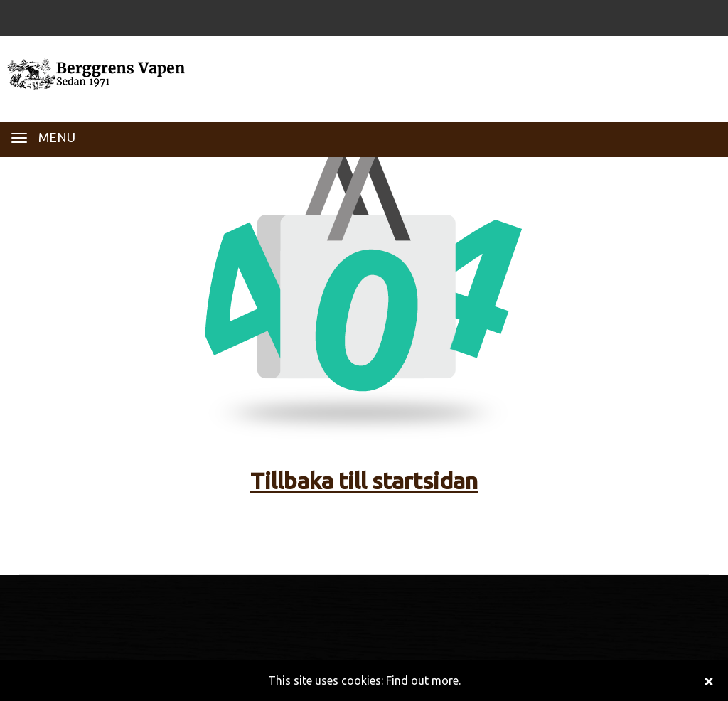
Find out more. (423, 680)
